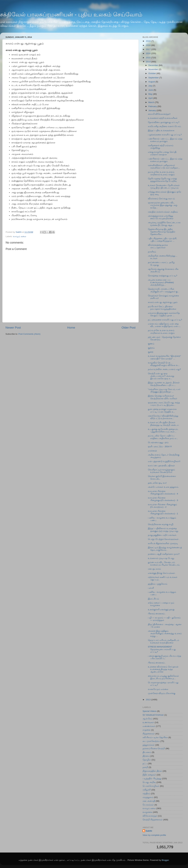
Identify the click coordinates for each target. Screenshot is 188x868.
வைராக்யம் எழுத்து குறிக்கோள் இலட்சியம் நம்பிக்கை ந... (163, 677)
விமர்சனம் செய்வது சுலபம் (161, 199)
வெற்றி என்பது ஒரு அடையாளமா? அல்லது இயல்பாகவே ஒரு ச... (161, 376)
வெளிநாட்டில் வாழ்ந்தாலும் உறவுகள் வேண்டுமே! (162, 471)
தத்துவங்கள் (149, 745)
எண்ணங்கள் (149, 726)
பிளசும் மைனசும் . (157, 614)
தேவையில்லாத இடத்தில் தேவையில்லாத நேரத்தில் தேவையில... (162, 232)
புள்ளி (151, 588)
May (151, 94)
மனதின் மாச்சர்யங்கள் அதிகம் (163, 212)
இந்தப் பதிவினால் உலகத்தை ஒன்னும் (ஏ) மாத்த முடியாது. (163, 530)
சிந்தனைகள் (149, 734)
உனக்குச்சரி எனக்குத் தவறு (161, 610)
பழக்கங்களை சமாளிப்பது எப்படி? (165, 135)
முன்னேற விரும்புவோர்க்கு (162, 693)
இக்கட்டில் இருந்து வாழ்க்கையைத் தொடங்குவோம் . (165, 549)
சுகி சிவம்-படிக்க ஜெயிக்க (155, 737)
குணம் (151, 344)
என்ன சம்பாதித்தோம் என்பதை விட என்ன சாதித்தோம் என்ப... (164, 325)
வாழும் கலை (20, 236)
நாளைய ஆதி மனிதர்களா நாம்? (164, 554)
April (151, 98)
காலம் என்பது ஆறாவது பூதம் (163, 302)
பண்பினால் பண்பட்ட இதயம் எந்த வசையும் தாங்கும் (165, 140)
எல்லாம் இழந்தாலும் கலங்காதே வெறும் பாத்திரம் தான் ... (164, 314)
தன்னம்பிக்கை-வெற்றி (154, 748)
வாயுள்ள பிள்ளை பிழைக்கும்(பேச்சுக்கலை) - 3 (163, 499)
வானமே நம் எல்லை (158, 689)
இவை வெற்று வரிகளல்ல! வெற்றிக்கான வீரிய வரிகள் (163, 397)
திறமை (146, 756)
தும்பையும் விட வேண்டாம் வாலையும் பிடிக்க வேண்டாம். (164, 564)
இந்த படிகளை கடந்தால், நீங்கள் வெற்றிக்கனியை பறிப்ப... (164, 384)
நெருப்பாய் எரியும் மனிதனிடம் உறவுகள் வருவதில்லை (164, 641)
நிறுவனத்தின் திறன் (152, 771)
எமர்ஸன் (152, 451)
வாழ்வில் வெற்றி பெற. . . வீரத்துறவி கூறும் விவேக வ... (164, 364)
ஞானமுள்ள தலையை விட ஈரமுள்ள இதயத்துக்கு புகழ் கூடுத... (163, 205)
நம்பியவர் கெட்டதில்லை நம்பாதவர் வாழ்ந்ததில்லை (162, 308)
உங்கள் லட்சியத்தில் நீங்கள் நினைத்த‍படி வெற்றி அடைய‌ (163, 424)
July (151, 86)
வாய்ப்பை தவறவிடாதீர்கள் (161, 466)
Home (71, 328)
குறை (151, 352)
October (152, 73)
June (151, 90)
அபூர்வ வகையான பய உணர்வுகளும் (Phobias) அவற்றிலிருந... (161, 282)
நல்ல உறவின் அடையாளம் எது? (164, 369)
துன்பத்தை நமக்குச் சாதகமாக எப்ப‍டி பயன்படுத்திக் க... (162, 410)
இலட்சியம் (153, 599)
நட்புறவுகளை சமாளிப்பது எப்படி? (165, 320)
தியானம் (147, 752)
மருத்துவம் (148, 797)
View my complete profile (154, 835)
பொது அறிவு (149, 782)
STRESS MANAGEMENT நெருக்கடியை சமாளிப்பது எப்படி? (162, 649)
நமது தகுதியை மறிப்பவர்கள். (162, 535)
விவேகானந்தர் (150, 816)
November (154, 69)
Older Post (129, 328)
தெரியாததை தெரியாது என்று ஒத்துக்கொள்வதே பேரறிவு (162, 180)
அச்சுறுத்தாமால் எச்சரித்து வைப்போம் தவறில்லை (161, 217)
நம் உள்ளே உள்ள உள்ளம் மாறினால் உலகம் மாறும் (161, 173)
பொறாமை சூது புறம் (158, 442)
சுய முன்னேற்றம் (151, 741)
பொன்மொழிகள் (151, 786)
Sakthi (149, 831)
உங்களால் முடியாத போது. (161, 558)
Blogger (165, 860)
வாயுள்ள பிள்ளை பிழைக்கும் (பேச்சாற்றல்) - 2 (163, 506)
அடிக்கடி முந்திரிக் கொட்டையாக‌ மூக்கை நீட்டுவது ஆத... (164, 224)
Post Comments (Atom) (29, 334)
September (154, 78)
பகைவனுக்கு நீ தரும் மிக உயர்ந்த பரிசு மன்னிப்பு (164, 657)
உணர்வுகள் (148, 722)
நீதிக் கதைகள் (149, 775)
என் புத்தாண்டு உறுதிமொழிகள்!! (164, 461)
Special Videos (150, 711)
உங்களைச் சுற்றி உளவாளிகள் (163, 118)
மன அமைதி (149, 801)
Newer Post (13, 328)
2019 (149, 41)
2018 (149, 45)
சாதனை (147, 730)
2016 (149, 53)
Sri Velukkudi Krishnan (153, 715)
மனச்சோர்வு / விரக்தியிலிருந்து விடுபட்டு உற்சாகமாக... (163, 417)
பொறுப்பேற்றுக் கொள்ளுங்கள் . (164, 539)
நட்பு (145, 764)
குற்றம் (151, 348)
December (154, 65)
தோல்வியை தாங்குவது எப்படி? (164, 122)
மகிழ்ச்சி (147, 790)
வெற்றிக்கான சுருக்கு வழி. (161, 524)
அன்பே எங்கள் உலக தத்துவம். (163, 487)
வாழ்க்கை (147, 812)
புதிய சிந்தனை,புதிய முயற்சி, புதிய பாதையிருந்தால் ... (162, 240)
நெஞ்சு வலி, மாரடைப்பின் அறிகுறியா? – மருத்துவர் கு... (164, 290)
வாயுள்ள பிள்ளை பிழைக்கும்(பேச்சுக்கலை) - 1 (163, 512)
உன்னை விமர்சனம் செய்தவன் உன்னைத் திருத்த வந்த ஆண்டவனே (163, 669)
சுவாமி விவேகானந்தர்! (159, 114)
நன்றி (145, 767)
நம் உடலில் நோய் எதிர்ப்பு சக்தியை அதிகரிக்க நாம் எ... (163, 437)
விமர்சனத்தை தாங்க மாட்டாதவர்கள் (158, 246)
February (153, 106)
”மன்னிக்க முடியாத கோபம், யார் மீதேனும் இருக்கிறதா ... (164, 391)
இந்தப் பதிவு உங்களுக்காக (161, 130)
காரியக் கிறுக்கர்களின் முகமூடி (163, 543)
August (152, 82)
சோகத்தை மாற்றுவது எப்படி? (163, 276)
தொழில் (147, 760)
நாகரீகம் (152, 252)
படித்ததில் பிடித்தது (152, 779)
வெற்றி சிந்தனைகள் (153, 820)
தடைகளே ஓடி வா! (157, 483)
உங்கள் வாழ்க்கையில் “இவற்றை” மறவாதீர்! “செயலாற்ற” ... (164, 357)
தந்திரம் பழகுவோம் (158, 584)
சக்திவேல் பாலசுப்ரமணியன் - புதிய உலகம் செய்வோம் (71, 14)
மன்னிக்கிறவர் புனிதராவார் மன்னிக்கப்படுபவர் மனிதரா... (164, 167)
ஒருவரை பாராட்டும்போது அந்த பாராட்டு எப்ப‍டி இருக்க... (164, 404)
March (152, 102)
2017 (149, 49)
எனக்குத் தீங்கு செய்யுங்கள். (162, 573)
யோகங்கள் (148, 805)
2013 (149, 700)
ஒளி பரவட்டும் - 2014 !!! (160, 447)
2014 (149, 62)
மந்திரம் (146, 794)
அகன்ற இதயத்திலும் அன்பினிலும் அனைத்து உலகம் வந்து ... (165, 633)
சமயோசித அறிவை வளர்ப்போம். (165, 126)
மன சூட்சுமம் (154, 569)
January (152, 110)
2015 (149, 58)
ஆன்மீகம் (148, 719)
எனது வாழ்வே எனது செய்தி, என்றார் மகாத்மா (162, 153)
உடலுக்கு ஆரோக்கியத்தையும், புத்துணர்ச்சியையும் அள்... (163, 430)
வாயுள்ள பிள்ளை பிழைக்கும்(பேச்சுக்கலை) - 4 (163, 492)
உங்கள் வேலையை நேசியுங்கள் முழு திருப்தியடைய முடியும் (164, 187)
